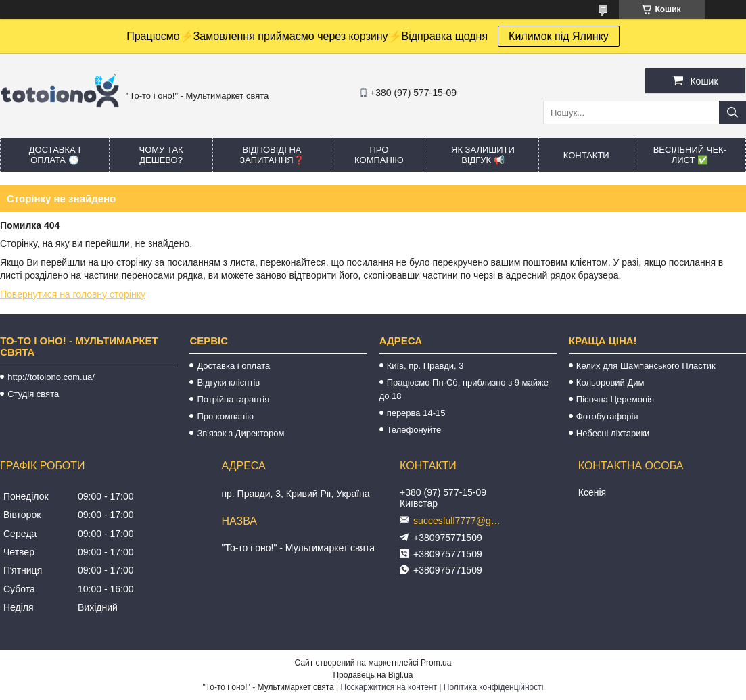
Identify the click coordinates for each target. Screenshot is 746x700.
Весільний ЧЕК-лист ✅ (690, 155)
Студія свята (33, 394)
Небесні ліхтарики (613, 433)
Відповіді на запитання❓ (272, 155)
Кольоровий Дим (610, 382)
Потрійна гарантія (233, 399)
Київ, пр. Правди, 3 (425, 366)
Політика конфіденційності (494, 687)
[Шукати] (732, 113)
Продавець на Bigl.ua (373, 675)
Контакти (586, 155)
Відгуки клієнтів (228, 382)
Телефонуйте (414, 430)
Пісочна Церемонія (615, 399)
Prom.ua (436, 663)
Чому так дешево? (161, 155)
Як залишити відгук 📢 (483, 155)
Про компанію (379, 155)
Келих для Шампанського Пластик (646, 366)
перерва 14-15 (416, 413)
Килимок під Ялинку (559, 36)
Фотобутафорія (607, 416)
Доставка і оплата (233, 366)
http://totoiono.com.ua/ (51, 377)
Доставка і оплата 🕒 (55, 155)
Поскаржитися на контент (389, 687)
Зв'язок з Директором (240, 433)
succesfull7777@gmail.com (461, 521)
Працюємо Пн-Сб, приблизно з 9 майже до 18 (464, 389)
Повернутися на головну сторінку (73, 294)
